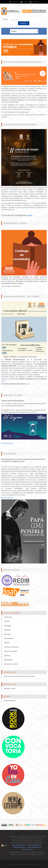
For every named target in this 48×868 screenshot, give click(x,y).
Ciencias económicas (11, 647)
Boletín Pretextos (10, 701)
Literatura (7, 656)
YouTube (35, 2)
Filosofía (7, 643)
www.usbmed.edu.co (34, 845)
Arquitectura (8, 617)
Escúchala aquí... (7, 443)
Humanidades (9, 638)
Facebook (15, 2)
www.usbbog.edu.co (19, 845)
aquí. (3, 381)
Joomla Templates (16, 864)
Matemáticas (8, 660)
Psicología (7, 626)
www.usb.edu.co (27, 849)
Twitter (25, 2)
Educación (7, 634)
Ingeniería (7, 630)
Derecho (7, 621)
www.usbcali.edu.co (20, 847)
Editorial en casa (10, 688)
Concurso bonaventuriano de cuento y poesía (19, 676)
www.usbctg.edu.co (35, 847)
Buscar (5, 19)
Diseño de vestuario (11, 651)
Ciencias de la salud (11, 664)
